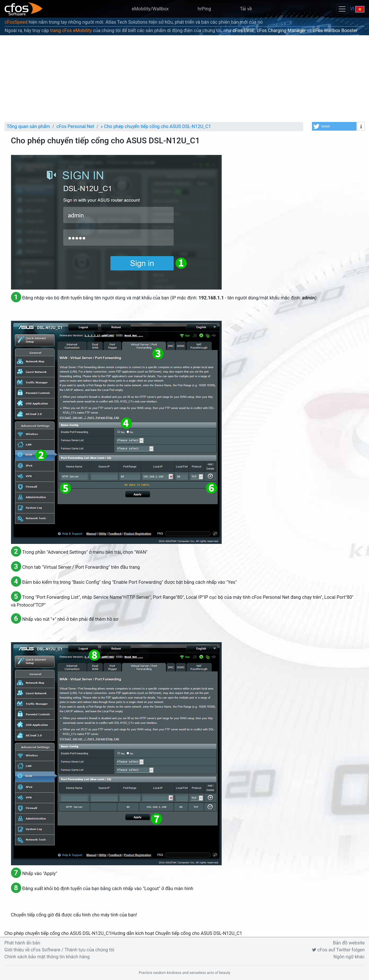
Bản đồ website (349, 943)
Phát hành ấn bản (22, 943)
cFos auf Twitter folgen (338, 950)
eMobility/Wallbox (150, 9)
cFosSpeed (16, 22)
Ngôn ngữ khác (349, 957)
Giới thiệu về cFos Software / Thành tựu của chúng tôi (59, 950)
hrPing (204, 9)
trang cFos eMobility (71, 30)
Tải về (246, 9)
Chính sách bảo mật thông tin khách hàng (47, 957)
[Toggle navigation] (342, 9)
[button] (334, 126)
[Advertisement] (185, 79)
